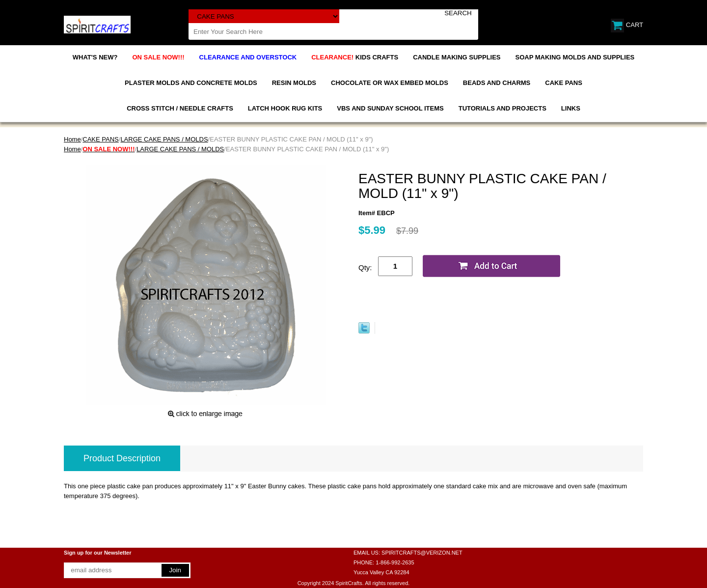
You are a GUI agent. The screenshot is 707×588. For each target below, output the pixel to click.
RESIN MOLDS (294, 83)
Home (72, 139)
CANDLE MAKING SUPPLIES (457, 57)
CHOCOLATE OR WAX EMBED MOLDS (390, 83)
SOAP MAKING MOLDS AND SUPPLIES (575, 57)
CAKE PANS (564, 83)
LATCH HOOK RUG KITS (285, 108)
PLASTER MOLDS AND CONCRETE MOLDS (191, 83)
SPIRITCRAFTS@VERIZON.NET (422, 553)
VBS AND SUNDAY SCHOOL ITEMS (390, 108)
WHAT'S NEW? (95, 57)
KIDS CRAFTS (355, 57)
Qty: (365, 267)
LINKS (571, 108)
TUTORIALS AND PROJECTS (503, 108)
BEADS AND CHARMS (497, 83)
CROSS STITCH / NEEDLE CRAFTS (180, 108)
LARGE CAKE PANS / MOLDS (164, 139)
